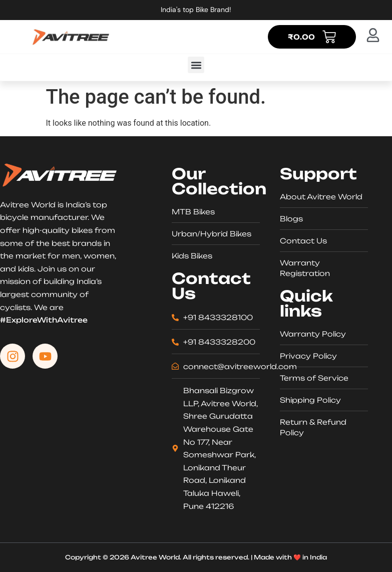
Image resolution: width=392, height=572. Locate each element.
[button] (196, 65)
